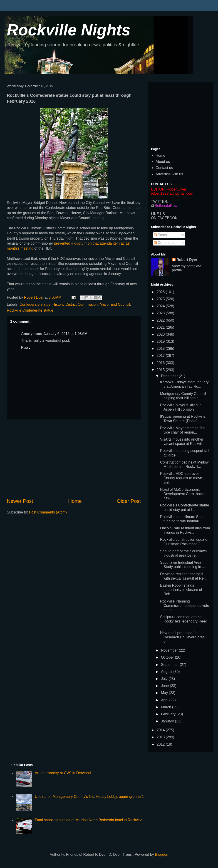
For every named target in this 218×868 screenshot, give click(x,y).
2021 (161, 327)
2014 (161, 730)
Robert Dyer (187, 260)
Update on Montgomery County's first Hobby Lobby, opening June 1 (89, 797)
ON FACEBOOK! (165, 218)
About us (163, 162)
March (167, 707)
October (168, 657)
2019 (161, 341)
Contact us (164, 168)
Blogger (161, 854)
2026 (161, 292)
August (167, 672)
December (170, 376)
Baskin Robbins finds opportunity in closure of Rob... (181, 590)
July (165, 679)
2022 (161, 320)
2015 (161, 370)
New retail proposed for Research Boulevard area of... (182, 637)
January (168, 721)
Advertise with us (169, 174)
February (169, 714)
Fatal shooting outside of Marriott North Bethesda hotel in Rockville (88, 820)
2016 (161, 363)
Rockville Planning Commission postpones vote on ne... (185, 606)
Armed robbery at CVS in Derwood (63, 773)
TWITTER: (160, 202)
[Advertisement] (74, 459)
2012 (161, 744)
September (170, 665)
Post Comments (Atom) (48, 512)
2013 (161, 737)
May (165, 693)
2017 (161, 356)
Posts (160, 235)
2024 (161, 306)
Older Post (129, 501)
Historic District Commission (75, 304)
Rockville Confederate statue (30, 310)
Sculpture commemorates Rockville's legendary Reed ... (184, 621)
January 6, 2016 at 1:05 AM (65, 334)
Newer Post (20, 501)
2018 (161, 348)
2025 (161, 299)
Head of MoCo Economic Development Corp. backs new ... (183, 494)
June (165, 686)
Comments (165, 243)
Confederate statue (35, 304)
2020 (161, 334)
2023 (161, 313)
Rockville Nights (69, 30)
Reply (26, 348)
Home (75, 501)
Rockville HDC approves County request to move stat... (181, 478)
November (170, 650)
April (165, 700)
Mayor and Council (115, 304)
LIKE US (158, 214)
